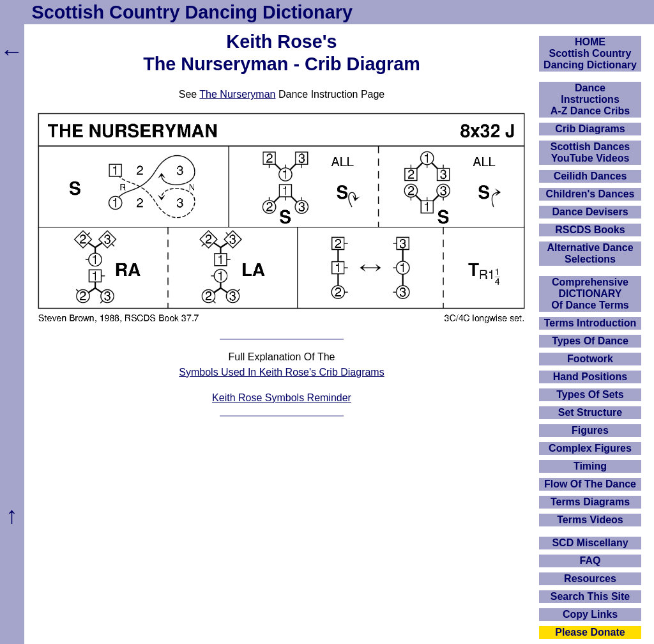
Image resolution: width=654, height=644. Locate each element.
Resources (590, 579)
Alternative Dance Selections (590, 253)
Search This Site (590, 596)
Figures (590, 430)
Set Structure (590, 412)
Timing (590, 466)
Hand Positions (590, 377)
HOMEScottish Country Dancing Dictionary (590, 53)
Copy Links (590, 614)
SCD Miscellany (590, 543)
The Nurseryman (237, 94)
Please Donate (590, 632)
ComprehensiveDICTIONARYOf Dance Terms (590, 294)
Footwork (590, 359)
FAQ (590, 561)
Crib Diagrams (590, 129)
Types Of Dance (590, 341)
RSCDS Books (590, 230)
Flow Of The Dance (590, 484)
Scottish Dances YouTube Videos (590, 152)
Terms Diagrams (590, 502)
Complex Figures (590, 448)
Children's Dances (590, 194)
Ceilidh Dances (590, 176)
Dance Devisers (590, 212)
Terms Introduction (590, 323)
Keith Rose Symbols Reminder (282, 398)
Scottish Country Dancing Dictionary (192, 12)
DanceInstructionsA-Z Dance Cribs (590, 99)
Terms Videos (590, 520)
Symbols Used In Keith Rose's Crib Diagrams (281, 372)
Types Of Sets (590, 395)
